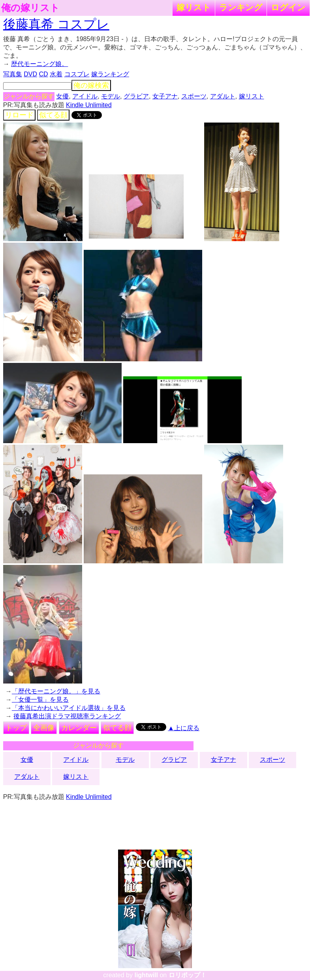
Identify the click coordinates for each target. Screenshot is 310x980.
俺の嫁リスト (30, 8)
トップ (16, 728)
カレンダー (79, 728)
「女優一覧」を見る (40, 700)
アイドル (85, 96)
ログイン (288, 7)
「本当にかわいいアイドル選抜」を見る (69, 708)
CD (44, 74)
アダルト (223, 96)
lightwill (146, 975)
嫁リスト (194, 7)
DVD (30, 74)
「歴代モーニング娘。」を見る (56, 691)
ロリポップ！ (188, 975)
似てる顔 (53, 115)
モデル (111, 96)
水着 (56, 74)
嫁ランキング (110, 74)
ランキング (241, 7)
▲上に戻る (184, 728)
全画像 (44, 728)
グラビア (136, 96)
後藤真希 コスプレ (56, 24)
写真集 (13, 74)
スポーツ (194, 96)
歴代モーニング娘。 (39, 64)
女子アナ (165, 96)
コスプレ (77, 74)
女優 (62, 96)
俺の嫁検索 (91, 85)
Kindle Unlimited (89, 105)
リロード (19, 115)
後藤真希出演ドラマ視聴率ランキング (67, 716)
